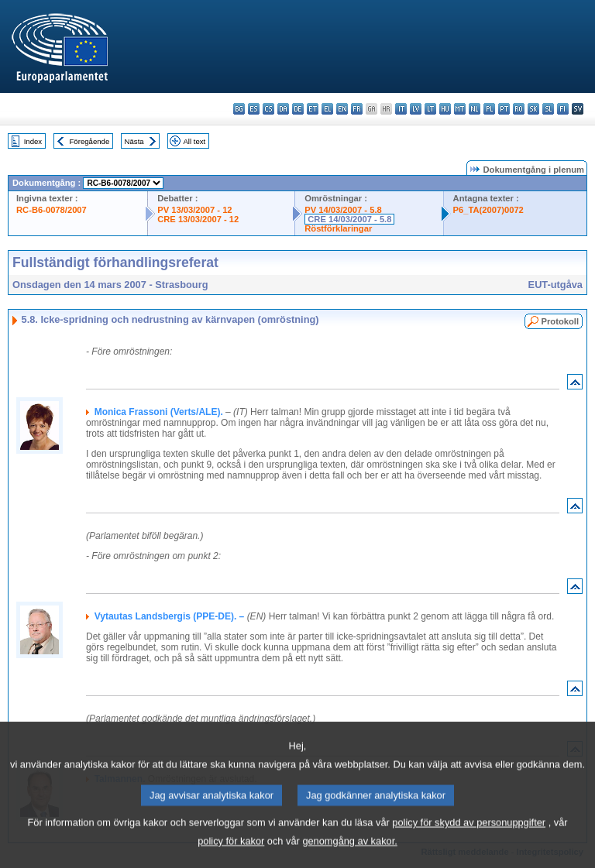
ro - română (519, 109)
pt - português (504, 109)
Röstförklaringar (338, 228)
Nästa (134, 141)
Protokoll (560, 321)
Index (33, 141)
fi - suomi (563, 109)
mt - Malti (460, 109)
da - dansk (283, 109)
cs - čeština (268, 109)
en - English (342, 109)
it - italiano (401, 109)
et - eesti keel (313, 109)
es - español (254, 109)
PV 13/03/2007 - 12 (194, 210)
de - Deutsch (298, 109)
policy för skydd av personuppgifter (469, 842)
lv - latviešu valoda (416, 109)
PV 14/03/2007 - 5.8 (343, 210)
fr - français (357, 109)
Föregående (90, 141)
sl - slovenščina (548, 109)
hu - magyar (445, 109)
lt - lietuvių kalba (430, 109)
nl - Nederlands (475, 109)
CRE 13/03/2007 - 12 (198, 219)
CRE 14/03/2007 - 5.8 (349, 219)
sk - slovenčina (533, 109)
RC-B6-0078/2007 (52, 210)
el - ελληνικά (327, 109)
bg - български (239, 109)
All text (194, 141)
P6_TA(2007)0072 (488, 210)
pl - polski (489, 109)
